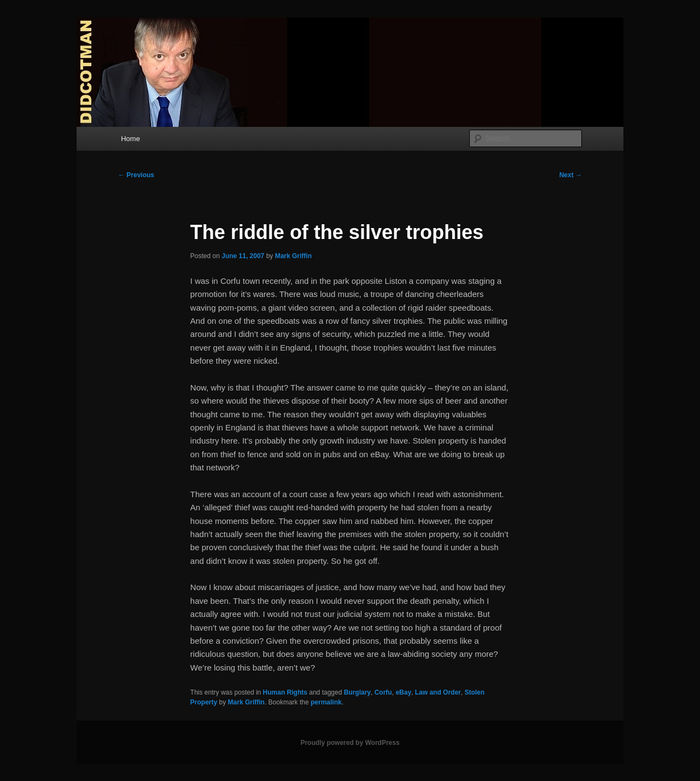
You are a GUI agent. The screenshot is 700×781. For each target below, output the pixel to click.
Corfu (383, 692)
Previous (136, 175)
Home (130, 139)
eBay (403, 692)
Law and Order (438, 692)
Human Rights (285, 692)
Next (571, 175)
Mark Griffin (293, 256)
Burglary (357, 692)
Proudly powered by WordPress (350, 743)
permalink (326, 702)
